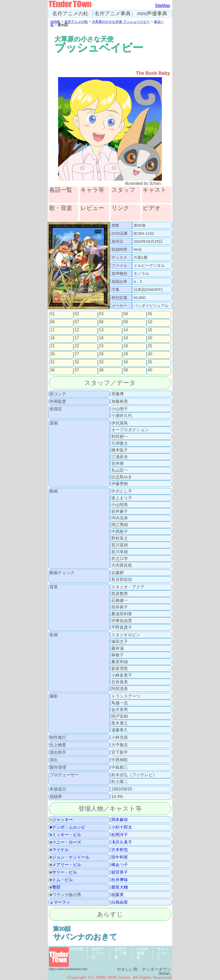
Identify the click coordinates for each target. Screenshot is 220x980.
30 (150, 354)
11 (52, 330)
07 (77, 322)
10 (150, 322)
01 (52, 314)
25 (150, 346)
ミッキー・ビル (65, 835)
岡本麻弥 (120, 820)
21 (52, 346)
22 (77, 346)
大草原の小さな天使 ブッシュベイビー (121, 22)
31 (52, 362)
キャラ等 (92, 190)
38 (101, 370)
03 (101, 314)
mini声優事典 (152, 14)
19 (126, 338)
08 (101, 322)
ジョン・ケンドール (70, 857)
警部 (55, 887)
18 (101, 338)
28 (101, 354)
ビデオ (152, 208)
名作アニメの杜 (70, 14)
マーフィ (60, 902)
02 (77, 314)
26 (52, 354)
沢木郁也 (120, 850)
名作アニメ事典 (113, 14)
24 (126, 346)
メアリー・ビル (65, 865)
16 (52, 338)
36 (52, 370)
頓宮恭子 (120, 872)
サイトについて (163, 953)
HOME (55, 22)
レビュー (92, 208)
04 (126, 314)
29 (126, 354)
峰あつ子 (120, 865)
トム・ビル (61, 880)
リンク (121, 208)
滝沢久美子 (122, 842)
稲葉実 (118, 895)
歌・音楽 (61, 208)
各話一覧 (61, 190)
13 (101, 330)
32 (77, 362)
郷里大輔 (120, 887)
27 (77, 354)
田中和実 (120, 857)
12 (77, 330)
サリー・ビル (63, 872)
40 (150, 370)
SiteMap (163, 6)
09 (126, 322)
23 (101, 346)
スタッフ (123, 190)
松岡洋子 (120, 835)
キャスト (155, 190)
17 (77, 338)
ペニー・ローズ (65, 842)
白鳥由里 (120, 902)
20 (150, 338)
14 (126, 330)
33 (101, 362)
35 (150, 362)
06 (52, 322)
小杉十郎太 (122, 827)
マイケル (59, 850)
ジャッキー (61, 820)
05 (150, 314)
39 (126, 370)
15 (150, 330)
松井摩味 (120, 880)
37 (77, 370)
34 (126, 362)
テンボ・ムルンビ (67, 827)
